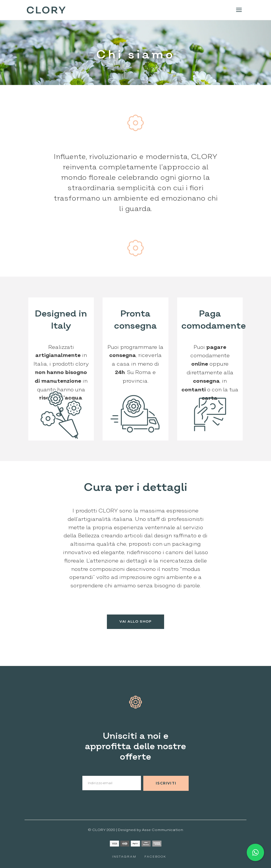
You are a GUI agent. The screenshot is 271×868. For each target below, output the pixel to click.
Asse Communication (163, 830)
